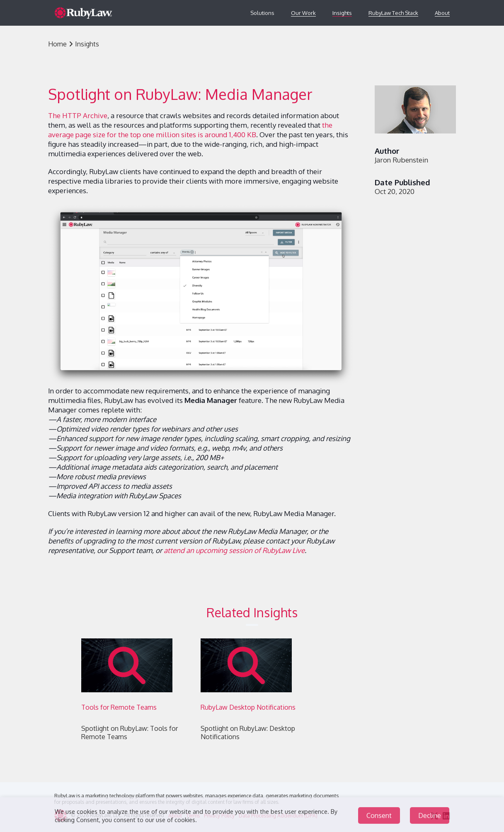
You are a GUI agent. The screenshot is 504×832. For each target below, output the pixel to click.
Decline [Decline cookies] (430, 818)
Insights (342, 13)
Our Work (303, 13)
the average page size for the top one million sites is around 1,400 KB (190, 130)
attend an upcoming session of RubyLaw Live (234, 550)
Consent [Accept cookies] (379, 818)
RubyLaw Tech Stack (393, 13)
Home (57, 44)
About (442, 13)
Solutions (262, 13)
